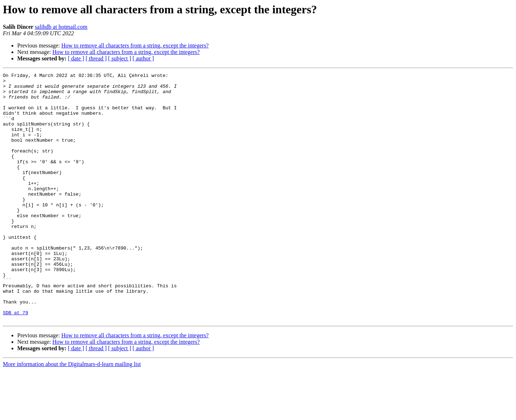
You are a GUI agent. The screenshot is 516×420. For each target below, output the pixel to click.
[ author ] (143, 58)
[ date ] (76, 58)
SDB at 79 (15, 361)
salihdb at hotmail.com (61, 27)
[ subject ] (120, 58)
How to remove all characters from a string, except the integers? (135, 45)
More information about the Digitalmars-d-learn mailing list (72, 414)
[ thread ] (96, 58)
